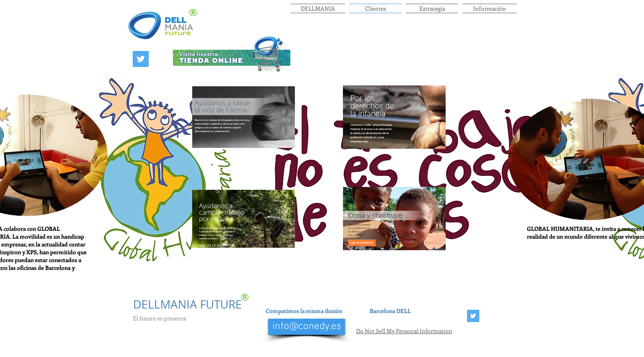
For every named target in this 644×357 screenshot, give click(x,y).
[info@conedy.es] (307, 327)
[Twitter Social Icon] (141, 59)
